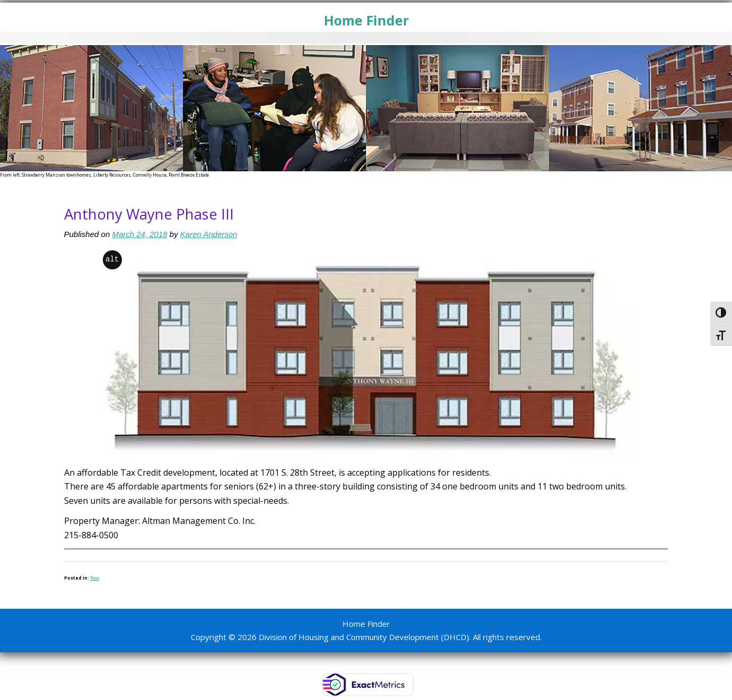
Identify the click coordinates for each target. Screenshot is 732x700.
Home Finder (366, 20)
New (95, 578)
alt (112, 260)
